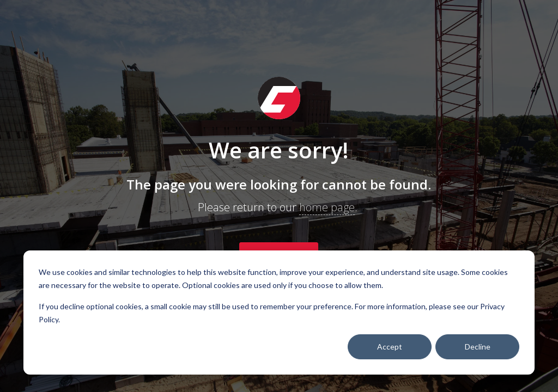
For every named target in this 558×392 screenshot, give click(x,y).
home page (327, 207)
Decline (478, 347)
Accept (390, 347)
